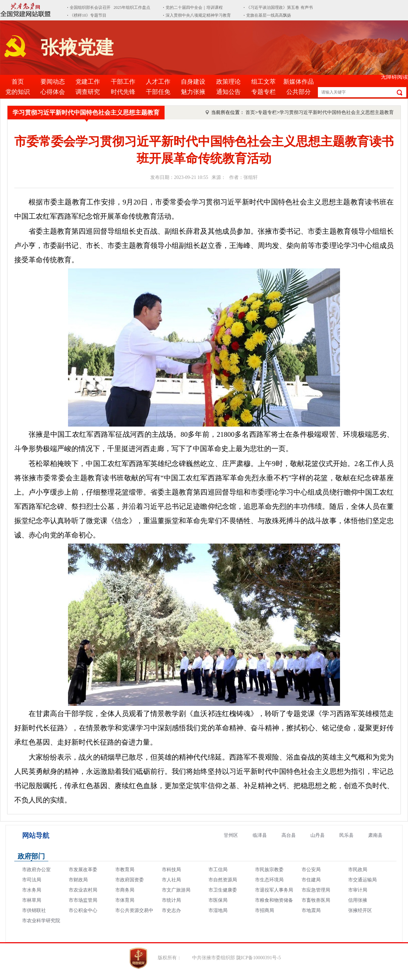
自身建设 (193, 82)
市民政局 (358, 870)
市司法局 (32, 880)
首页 (18, 82)
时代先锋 (123, 92)
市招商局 (265, 910)
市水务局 (32, 890)
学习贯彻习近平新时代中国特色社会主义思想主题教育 (86, 113)
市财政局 (78, 880)
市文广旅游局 (176, 890)
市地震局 (311, 910)
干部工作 (123, 82)
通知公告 (228, 92)
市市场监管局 (83, 900)
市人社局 (171, 880)
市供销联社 (34, 910)
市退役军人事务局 (274, 890)
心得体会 (53, 92)
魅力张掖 (193, 92)
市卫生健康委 (223, 890)
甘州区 (231, 835)
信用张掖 (358, 900)
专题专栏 (263, 92)
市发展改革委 (83, 870)
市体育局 (125, 900)
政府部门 (31, 856)
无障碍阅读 (394, 77)
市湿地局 (218, 910)
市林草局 (32, 900)
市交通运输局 (362, 880)
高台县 (289, 835)
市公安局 (311, 870)
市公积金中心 (83, 910)
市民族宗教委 (269, 870)
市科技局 (171, 870)
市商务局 (125, 890)
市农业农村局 (83, 890)
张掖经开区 (360, 910)
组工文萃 (263, 82)
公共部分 (299, 92)
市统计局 (171, 900)
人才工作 (158, 82)
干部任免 (158, 92)
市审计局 (358, 890)
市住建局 (311, 880)
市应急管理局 (316, 890)
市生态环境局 (269, 880)
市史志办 (171, 910)
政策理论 (228, 82)
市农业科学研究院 (41, 921)
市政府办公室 (36, 870)
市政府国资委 (130, 880)
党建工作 (88, 82)
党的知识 (18, 92)
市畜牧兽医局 (316, 900)
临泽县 (260, 835)
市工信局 (218, 870)
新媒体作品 (299, 82)
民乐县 (346, 835)
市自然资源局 (223, 880)
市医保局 (218, 900)
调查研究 (88, 92)
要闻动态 (53, 82)
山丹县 (318, 835)
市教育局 (125, 870)
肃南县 (375, 835)
